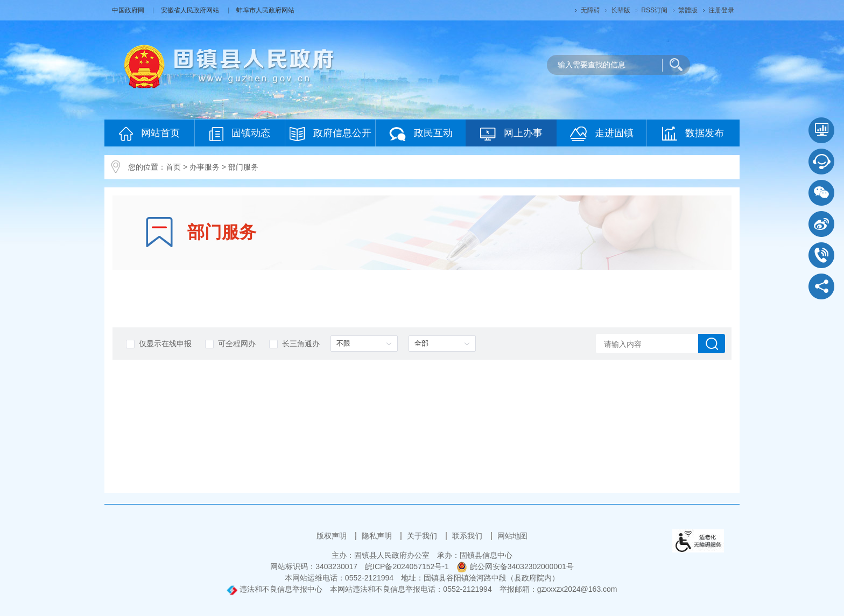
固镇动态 (240, 134)
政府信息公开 (330, 134)
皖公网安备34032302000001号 (515, 566)
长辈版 (621, 10)
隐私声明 (378, 536)
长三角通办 (294, 344)
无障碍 (590, 10)
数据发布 (693, 134)
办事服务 (205, 167)
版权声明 (333, 536)
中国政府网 (129, 10)
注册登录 (721, 10)
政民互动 (421, 134)
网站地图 (512, 536)
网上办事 (511, 134)
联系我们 (468, 536)
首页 (173, 167)
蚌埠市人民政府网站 (265, 10)
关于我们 (423, 536)
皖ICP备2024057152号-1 (407, 566)
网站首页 (149, 134)
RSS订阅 (654, 10)
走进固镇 (602, 134)
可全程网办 (230, 344)
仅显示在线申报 (159, 344)
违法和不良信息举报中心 (275, 589)
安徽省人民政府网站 (191, 10)
